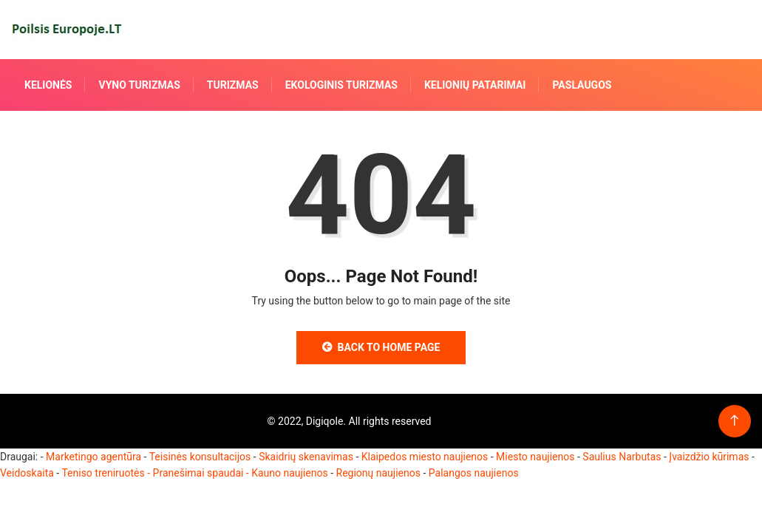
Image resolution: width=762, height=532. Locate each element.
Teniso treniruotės (103, 473)
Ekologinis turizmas (341, 85)
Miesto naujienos (535, 457)
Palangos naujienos (474, 473)
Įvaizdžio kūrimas (709, 457)
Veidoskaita (27, 473)
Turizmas (233, 85)
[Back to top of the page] (734, 421)
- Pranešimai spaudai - (199, 473)
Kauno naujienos (290, 473)
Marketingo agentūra (93, 457)
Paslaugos (582, 85)
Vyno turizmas (139, 85)
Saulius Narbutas (622, 457)
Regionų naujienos (378, 473)
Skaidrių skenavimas (306, 457)
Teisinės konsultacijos (200, 457)
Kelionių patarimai (475, 85)
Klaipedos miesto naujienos (425, 457)
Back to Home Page (381, 347)
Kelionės (48, 85)
